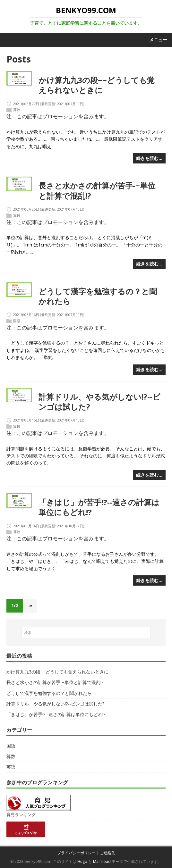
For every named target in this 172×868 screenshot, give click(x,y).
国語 (17, 321)
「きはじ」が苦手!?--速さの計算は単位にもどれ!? (99, 507)
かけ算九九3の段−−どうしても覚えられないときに (97, 85)
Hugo (82, 861)
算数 (17, 110)
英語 (11, 767)
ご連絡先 (107, 853)
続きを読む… (149, 158)
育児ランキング (21, 815)
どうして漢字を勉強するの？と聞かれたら (98, 296)
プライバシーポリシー (76, 853)
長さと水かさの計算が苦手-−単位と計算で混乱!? (97, 190)
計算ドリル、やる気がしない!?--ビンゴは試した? (99, 402)
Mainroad (102, 861)
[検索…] (86, 633)
